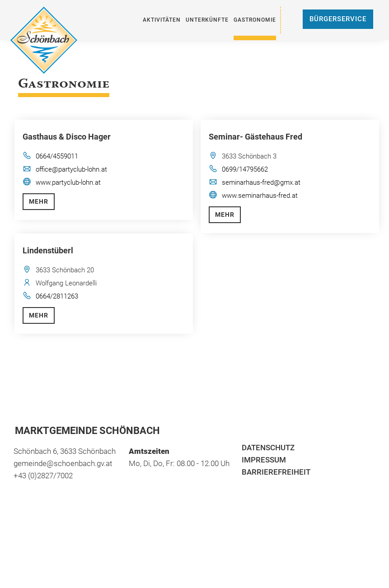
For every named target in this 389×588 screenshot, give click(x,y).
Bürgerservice (338, 19)
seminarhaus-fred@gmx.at (261, 182)
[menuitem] (162, 20)
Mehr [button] (39, 201)
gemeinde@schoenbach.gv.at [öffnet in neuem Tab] (63, 463)
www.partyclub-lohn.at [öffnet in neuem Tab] (68, 182)
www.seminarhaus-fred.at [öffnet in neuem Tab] (260, 196)
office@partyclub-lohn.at (71, 169)
